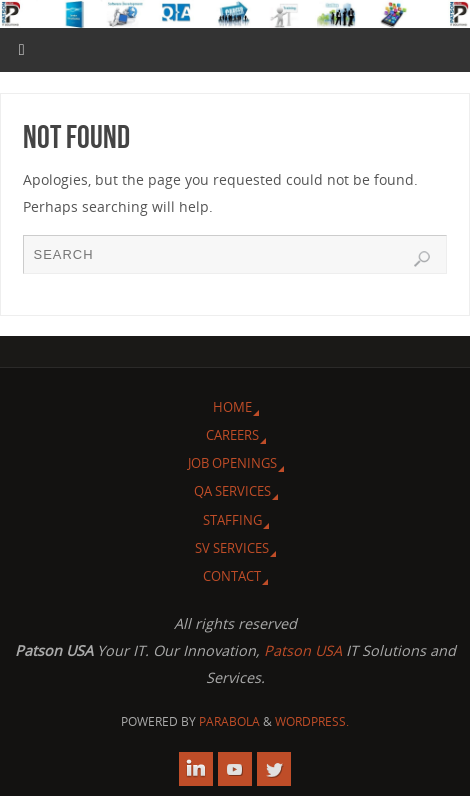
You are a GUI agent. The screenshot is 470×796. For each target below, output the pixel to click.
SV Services (232, 548)
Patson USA (303, 650)
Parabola (229, 721)
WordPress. (312, 721)
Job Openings (232, 463)
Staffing (232, 520)
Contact (232, 576)
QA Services (232, 491)
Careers (232, 435)
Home (232, 407)
